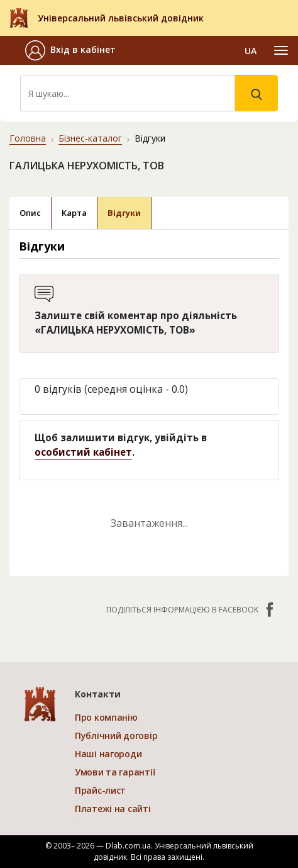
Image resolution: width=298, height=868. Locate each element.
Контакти (98, 694)
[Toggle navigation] (281, 50)
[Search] (128, 93)
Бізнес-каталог (90, 138)
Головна (28, 138)
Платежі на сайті (113, 809)
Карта (74, 213)
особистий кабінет (83, 452)
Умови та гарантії (115, 772)
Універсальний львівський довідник (121, 18)
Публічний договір (116, 736)
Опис (30, 213)
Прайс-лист (100, 790)
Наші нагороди (108, 754)
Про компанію (106, 717)
